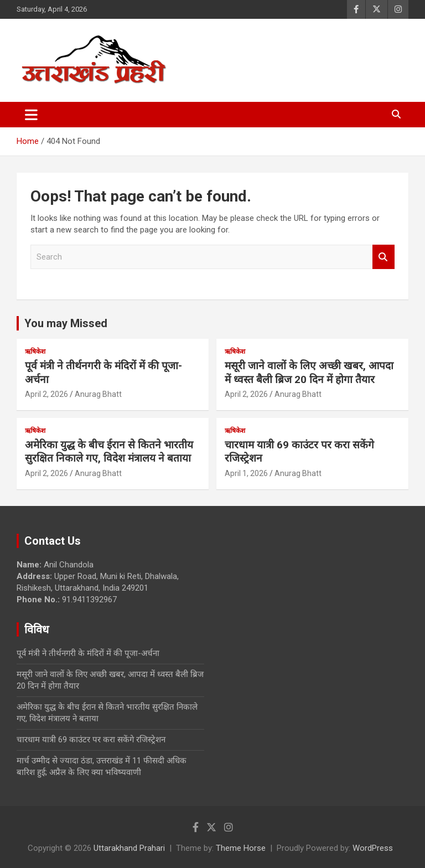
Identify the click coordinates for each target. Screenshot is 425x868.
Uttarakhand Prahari (129, 848)
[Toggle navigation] (31, 115)
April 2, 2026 (46, 394)
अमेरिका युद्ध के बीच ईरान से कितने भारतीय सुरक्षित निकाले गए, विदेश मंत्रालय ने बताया (109, 452)
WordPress (373, 848)
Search (383, 257)
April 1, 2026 (246, 473)
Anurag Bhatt (98, 394)
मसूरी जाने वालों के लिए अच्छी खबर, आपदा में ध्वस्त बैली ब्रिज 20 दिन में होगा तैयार (309, 373)
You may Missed (66, 323)
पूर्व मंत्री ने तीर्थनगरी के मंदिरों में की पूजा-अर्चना (88, 653)
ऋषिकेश (35, 352)
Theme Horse (241, 848)
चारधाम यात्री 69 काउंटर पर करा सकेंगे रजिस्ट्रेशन (91, 740)
